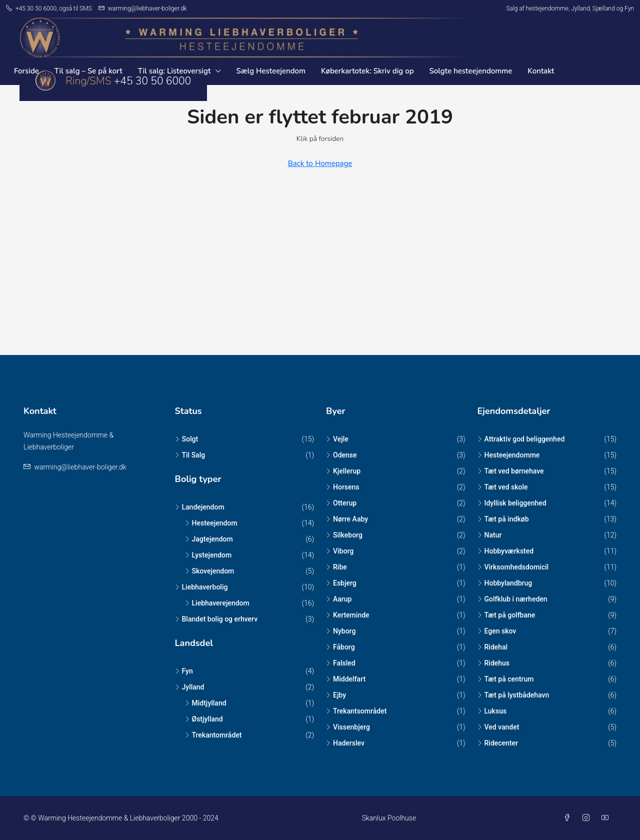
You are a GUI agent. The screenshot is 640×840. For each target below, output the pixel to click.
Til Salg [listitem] (190, 455)
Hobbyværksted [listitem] (506, 551)
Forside (26, 71)
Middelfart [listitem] (346, 679)
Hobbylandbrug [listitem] (505, 583)
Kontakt (541, 71)
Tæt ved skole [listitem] (503, 487)
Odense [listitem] (341, 455)
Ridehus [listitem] (494, 663)
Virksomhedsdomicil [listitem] (513, 567)
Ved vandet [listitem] (498, 727)
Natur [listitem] (490, 535)
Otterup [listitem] (341, 503)
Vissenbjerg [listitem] (348, 727)
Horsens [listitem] (343, 487)
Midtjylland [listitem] (206, 703)
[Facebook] (569, 818)
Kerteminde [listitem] (348, 615)
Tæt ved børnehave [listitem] (511, 471)
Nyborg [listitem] (341, 631)
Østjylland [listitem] (204, 719)
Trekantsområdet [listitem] (356, 711)
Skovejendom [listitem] (210, 571)
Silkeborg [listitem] (344, 535)
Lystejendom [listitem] (208, 555)
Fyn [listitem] (184, 671)
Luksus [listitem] (492, 711)
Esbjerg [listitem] (341, 583)
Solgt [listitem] (187, 439)
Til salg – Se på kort (88, 71)
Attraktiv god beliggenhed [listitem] (521, 439)
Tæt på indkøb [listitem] (503, 519)
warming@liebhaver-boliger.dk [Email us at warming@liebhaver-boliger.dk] (80, 467)
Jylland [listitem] (190, 687)
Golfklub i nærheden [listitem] (512, 599)
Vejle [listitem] (337, 439)
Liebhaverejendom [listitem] (217, 603)
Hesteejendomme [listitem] (509, 455)
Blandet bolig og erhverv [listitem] (216, 619)
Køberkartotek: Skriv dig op (367, 71)
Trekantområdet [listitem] (213, 735)
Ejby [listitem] (336, 695)
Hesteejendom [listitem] (211, 523)
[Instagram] (588, 818)
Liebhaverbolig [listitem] (201, 587)
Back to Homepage (320, 163)
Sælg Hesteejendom (271, 71)
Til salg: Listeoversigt (174, 71)
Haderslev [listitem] (345, 743)
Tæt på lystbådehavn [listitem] (513, 695)
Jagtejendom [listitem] (209, 539)
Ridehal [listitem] (493, 647)
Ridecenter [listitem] (498, 743)
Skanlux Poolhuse (389, 818)
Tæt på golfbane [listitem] (506, 615)
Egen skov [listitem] (497, 631)
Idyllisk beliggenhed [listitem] (512, 503)
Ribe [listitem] (336, 567)
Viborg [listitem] (340, 551)
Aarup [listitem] (339, 599)
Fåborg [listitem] (340, 647)
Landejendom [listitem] (200, 507)
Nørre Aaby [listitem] (347, 519)
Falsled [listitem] (341, 663)
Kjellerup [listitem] (343, 471)
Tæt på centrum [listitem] (506, 679)
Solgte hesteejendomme (471, 71)
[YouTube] (607, 818)
